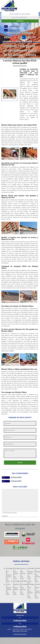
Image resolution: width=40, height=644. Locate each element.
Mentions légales (20, 631)
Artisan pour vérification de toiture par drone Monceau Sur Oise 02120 (29, 589)
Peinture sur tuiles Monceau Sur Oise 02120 (22, 573)
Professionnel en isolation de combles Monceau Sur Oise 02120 (37, 591)
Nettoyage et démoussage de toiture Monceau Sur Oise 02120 (22, 588)
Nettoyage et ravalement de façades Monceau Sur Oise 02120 (15, 588)
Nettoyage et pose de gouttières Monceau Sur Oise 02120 (8, 575)
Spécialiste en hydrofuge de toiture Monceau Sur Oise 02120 (37, 575)
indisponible (16, 477)
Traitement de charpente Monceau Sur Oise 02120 (29, 573)
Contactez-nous (20, 634)
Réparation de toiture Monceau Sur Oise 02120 (15, 573)
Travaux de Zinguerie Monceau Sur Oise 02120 (8, 589)
